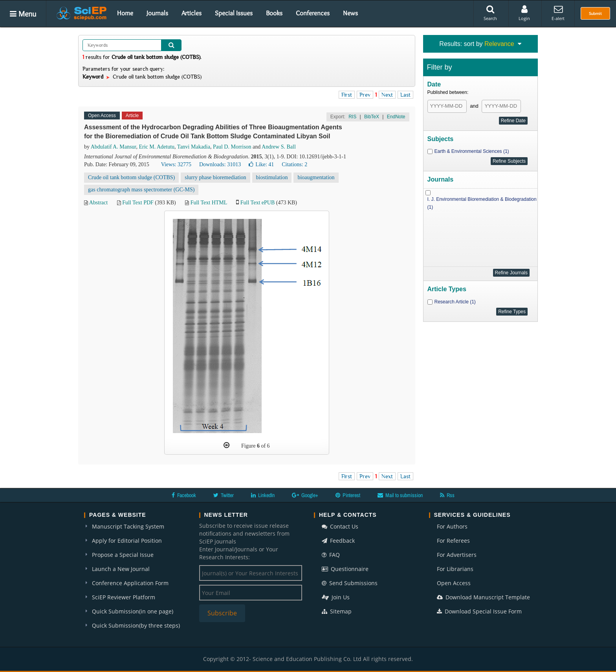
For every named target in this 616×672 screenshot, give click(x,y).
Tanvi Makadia (194, 147)
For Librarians (455, 569)
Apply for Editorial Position (127, 541)
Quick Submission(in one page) (133, 611)
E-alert (558, 13)
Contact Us (340, 526)
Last (405, 95)
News (350, 13)
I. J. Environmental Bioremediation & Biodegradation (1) (482, 203)
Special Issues (234, 13)
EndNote (396, 117)
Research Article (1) (455, 302)
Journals (157, 13)
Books (274, 13)
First (347, 95)
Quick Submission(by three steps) (136, 625)
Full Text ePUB (258, 203)
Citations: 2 (294, 164)
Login (524, 13)
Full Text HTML (209, 203)
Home (125, 13)
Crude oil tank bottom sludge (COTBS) (131, 177)
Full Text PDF (138, 203)
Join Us (336, 597)
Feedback (338, 541)
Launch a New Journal (121, 569)
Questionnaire (345, 569)
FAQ (331, 555)
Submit (595, 13)
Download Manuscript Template (483, 597)
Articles (192, 13)
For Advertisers (457, 555)
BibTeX (372, 117)
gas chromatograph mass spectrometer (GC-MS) (141, 190)
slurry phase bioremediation (215, 177)
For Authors (452, 526)
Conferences (313, 13)
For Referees (453, 541)
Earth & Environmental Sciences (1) (472, 151)
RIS (352, 117)
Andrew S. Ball (279, 147)
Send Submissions (350, 583)
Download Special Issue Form (479, 611)
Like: (261, 164)
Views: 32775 (176, 164)
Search (490, 13)
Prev (365, 95)
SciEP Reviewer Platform (124, 597)
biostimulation (272, 177)
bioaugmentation (316, 177)
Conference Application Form (130, 583)
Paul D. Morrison (232, 147)
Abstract (98, 203)
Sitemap (337, 611)
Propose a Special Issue (123, 555)
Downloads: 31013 (220, 164)
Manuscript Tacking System (128, 526)
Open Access (454, 583)
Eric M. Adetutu (157, 147)
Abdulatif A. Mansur (114, 147)
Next (387, 95)
